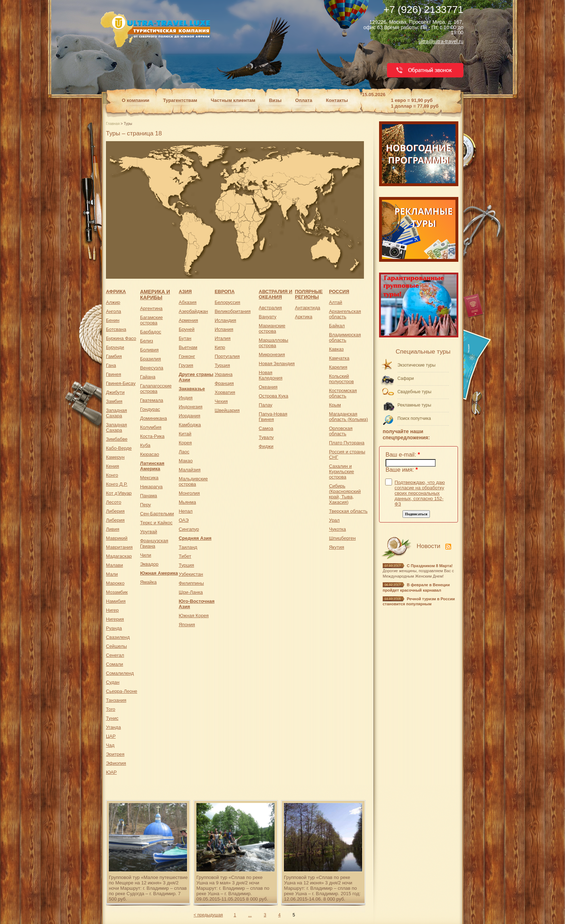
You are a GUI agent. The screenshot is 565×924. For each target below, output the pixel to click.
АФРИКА (116, 291)
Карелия (338, 367)
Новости (428, 546)
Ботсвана (116, 329)
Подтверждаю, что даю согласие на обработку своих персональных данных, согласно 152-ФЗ (420, 493)
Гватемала (152, 400)
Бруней (187, 329)
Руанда (114, 628)
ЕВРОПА (225, 291)
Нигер (112, 610)
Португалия (227, 356)
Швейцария (227, 410)
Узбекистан (191, 574)
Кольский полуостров (341, 379)
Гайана (148, 377)
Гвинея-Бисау (121, 383)
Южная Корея (194, 616)
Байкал (337, 326)
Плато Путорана (347, 443)
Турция (186, 565)
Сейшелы (116, 646)
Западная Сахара (116, 413)
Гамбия (114, 356)
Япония (187, 625)
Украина (224, 374)
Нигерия (115, 619)
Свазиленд (118, 637)
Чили (146, 555)
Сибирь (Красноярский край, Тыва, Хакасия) (345, 494)
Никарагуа (152, 487)
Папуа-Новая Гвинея (273, 417)
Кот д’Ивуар (119, 493)
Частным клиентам (233, 100)
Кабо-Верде (119, 448)
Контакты (337, 100)
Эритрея (115, 754)
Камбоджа (190, 425)
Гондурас (150, 409)
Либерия (115, 511)
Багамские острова (152, 320)
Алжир (113, 302)
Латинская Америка (152, 466)
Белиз (147, 341)
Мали (112, 574)
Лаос (184, 452)
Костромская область (343, 393)
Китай (185, 434)
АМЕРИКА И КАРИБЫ (155, 295)
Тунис (112, 718)
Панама (149, 496)
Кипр (220, 347)
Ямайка (148, 582)
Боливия (150, 350)
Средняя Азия (195, 538)
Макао (186, 461)
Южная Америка (159, 573)
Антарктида (307, 308)
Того (111, 709)
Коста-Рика (152, 436)
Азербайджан (193, 311)
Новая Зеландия (277, 364)
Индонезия (191, 407)
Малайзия (190, 470)
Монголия (189, 493)
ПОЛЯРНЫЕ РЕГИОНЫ (309, 294)
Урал (334, 520)
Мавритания (119, 547)
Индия (186, 398)
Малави (114, 565)
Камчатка (339, 358)
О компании (135, 100)
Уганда (113, 727)
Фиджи (266, 446)
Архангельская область (345, 314)
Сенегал (115, 655)
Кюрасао (150, 454)
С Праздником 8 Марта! (430, 566)
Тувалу (266, 437)
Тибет (185, 556)
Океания (268, 387)
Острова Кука (273, 396)
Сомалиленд (120, 673)
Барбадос (151, 332)
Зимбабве (117, 439)
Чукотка (337, 529)
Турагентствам (180, 100)
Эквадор (149, 564)
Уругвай (149, 532)
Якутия (337, 547)
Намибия (116, 601)
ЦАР (111, 736)
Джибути (115, 392)
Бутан (185, 338)
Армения (188, 320)
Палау (266, 405)
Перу (146, 505)
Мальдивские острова (193, 481)
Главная (113, 124)
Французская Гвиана (154, 543)
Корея (185, 443)
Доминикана (154, 418)
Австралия (270, 308)
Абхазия (188, 302)
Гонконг (187, 356)
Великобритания (233, 311)
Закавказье (192, 389)
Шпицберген (342, 538)
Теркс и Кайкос (156, 523)
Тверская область (348, 511)
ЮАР (111, 772)
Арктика (303, 317)
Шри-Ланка (191, 592)
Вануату (268, 317)
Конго (112, 475)
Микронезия (272, 355)
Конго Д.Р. (117, 484)
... (250, 915)
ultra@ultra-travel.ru (441, 41)
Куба (145, 445)
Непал (186, 511)
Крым (335, 405)
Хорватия (225, 392)
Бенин (113, 320)
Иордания (190, 416)
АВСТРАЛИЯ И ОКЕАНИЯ (275, 294)
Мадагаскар (119, 556)
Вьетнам (188, 347)
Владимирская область (345, 337)
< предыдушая (208, 915)
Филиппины (191, 583)
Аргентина (151, 308)
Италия (223, 338)
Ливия (113, 529)
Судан (113, 682)
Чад (110, 745)
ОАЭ (184, 520)
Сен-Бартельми (157, 514)
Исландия (226, 320)
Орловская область (341, 431)
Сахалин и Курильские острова (341, 472)
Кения (112, 466)
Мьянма (187, 502)
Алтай (336, 302)
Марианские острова (272, 328)
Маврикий (117, 538)
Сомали (115, 664)
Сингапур (189, 529)
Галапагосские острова (156, 389)
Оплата (304, 100)
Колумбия (151, 427)
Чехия (221, 401)
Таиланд (188, 547)
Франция (224, 383)
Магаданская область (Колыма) (348, 417)
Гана (111, 365)
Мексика (149, 478)
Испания (224, 329)
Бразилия (151, 359)
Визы (275, 100)
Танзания (116, 700)
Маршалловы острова (273, 343)
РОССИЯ (339, 291)
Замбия (114, 401)
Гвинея (114, 374)
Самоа (266, 428)
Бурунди (115, 347)
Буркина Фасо (121, 338)
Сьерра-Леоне (122, 691)
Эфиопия (116, 763)
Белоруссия (228, 302)
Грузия (186, 365)
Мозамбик (117, 592)
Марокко (115, 583)
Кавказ (336, 349)
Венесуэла (152, 368)
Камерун (115, 457)
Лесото (114, 502)
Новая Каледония (271, 375)
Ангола (114, 311)
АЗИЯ (185, 291)
